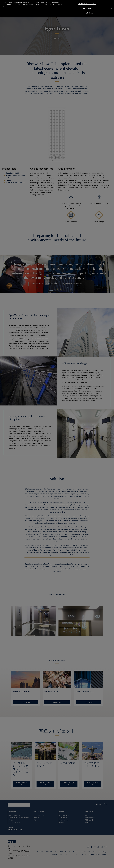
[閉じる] (111, 8)
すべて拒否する (87, 9)
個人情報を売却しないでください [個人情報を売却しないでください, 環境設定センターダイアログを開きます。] (87, 4)
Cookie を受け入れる (87, 13)
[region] (57, 8)
